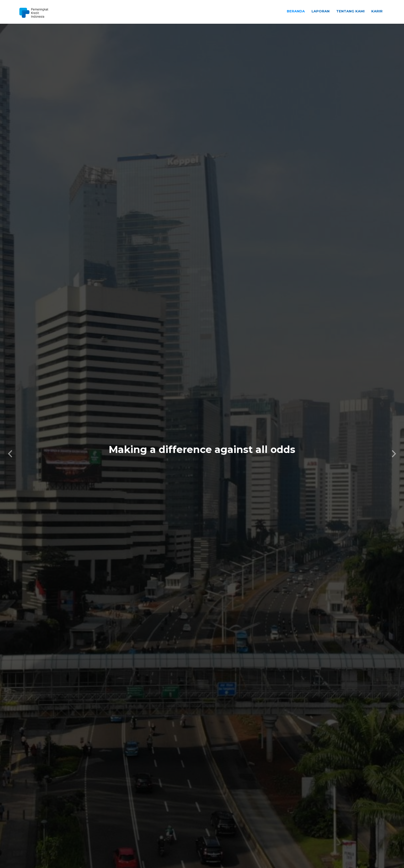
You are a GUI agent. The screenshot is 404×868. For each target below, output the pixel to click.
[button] (10, 437)
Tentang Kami (350, 11)
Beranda (296, 11)
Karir (377, 11)
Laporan (321, 11)
